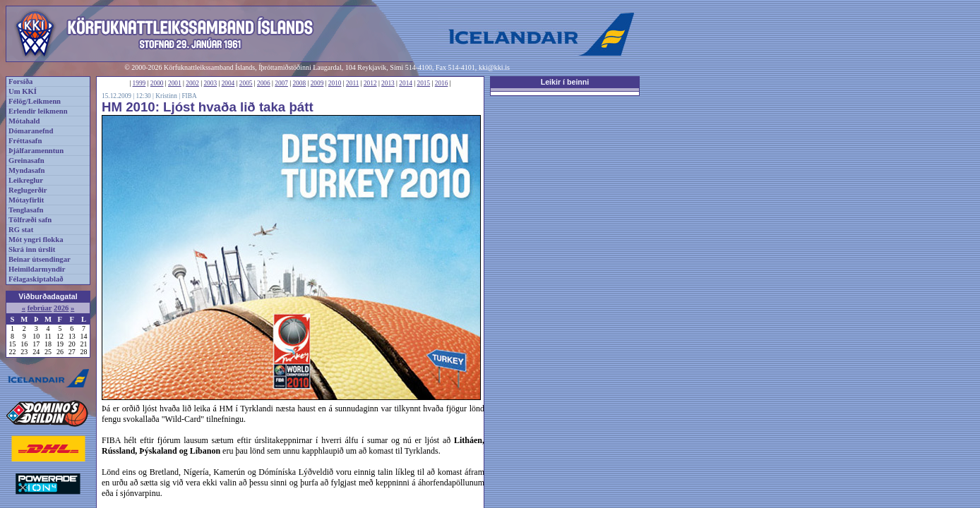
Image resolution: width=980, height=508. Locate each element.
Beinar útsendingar (40, 259)
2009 (317, 83)
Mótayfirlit (26, 200)
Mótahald (24, 121)
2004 (228, 83)
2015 (424, 83)
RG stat (21, 230)
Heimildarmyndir (37, 269)
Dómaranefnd (31, 131)
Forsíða (20, 81)
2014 (406, 83)
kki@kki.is (494, 67)
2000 (157, 83)
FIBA (189, 96)
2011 (352, 83)
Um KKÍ (23, 91)
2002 (192, 83)
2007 (281, 83)
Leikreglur (26, 180)
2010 (335, 83)
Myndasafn (27, 170)
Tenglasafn (26, 210)
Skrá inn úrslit (32, 249)
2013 (388, 83)
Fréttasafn (25, 141)
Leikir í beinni (565, 82)
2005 (246, 83)
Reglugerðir (28, 190)
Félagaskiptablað (36, 279)
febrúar (40, 308)
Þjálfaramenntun (36, 151)
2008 (299, 83)
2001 (175, 83)
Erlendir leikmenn (38, 111)
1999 (139, 83)
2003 (210, 83)
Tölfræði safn (30, 220)
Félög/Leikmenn (35, 101)
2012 (370, 83)
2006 (264, 83)
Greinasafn (26, 161)
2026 (61, 308)
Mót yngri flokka (36, 240)
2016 (442, 83)
